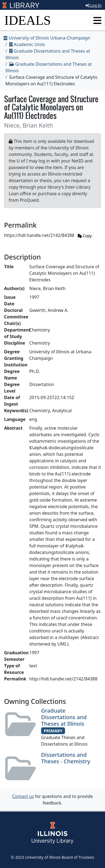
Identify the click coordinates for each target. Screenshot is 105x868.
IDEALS (28, 20)
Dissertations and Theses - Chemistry (66, 758)
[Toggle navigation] (97, 20)
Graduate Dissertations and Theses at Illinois (64, 717)
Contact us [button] (23, 796)
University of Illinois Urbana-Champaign (47, 38)
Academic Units (27, 44)
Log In (93, 5)
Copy (85, 236)
